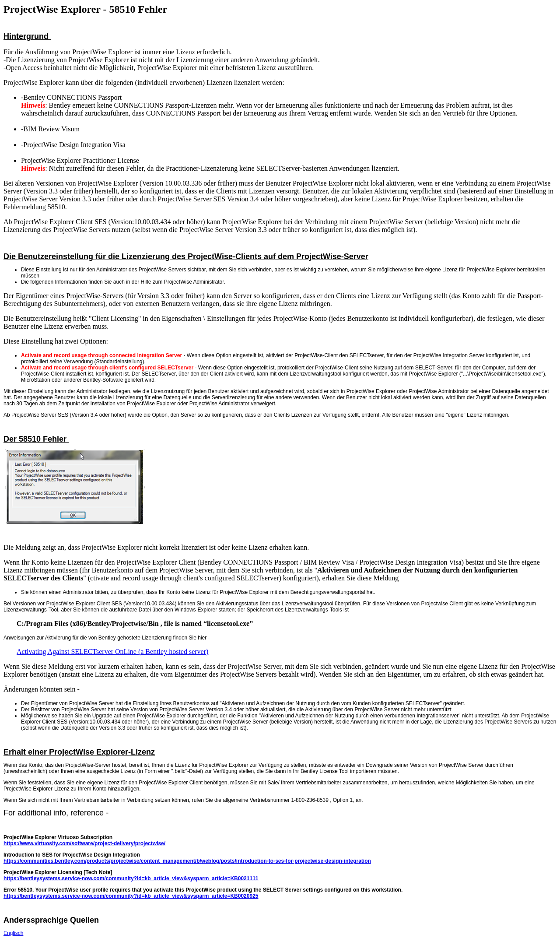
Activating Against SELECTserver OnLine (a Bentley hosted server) (112, 652)
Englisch (13, 933)
